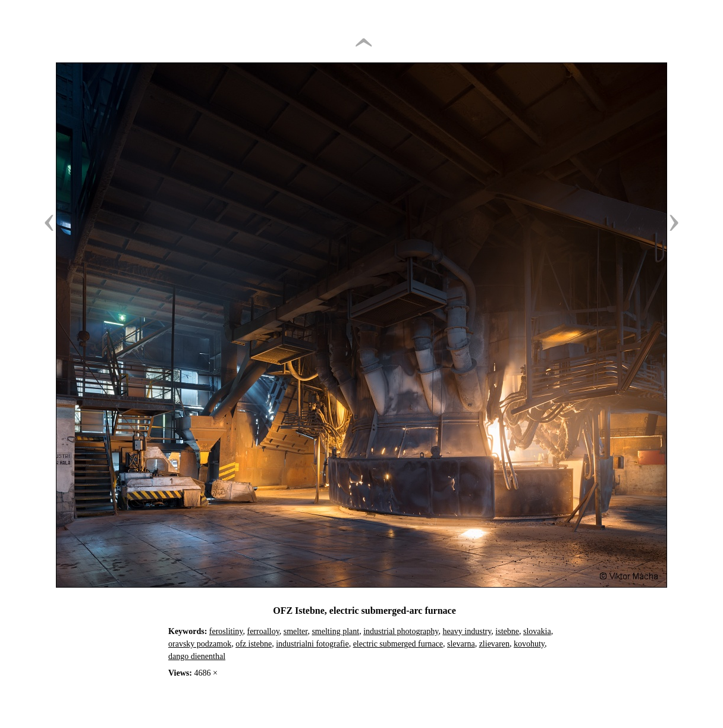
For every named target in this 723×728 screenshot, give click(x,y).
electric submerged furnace (398, 644)
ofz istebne (254, 644)
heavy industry (467, 631)
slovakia (537, 631)
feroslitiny (226, 631)
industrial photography (401, 631)
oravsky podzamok (200, 644)
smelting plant (335, 631)
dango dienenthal (197, 656)
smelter (296, 631)
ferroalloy (263, 631)
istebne (507, 631)
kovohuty (529, 644)
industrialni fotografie (312, 644)
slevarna (461, 644)
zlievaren (494, 644)
